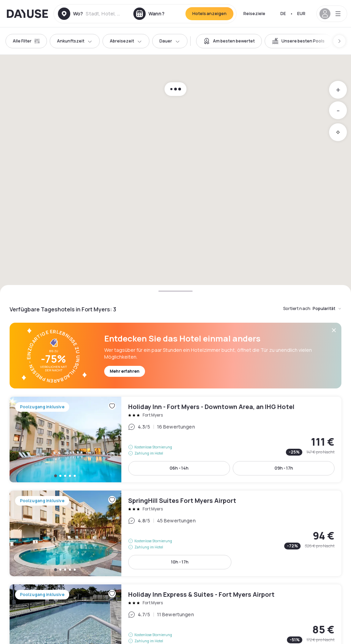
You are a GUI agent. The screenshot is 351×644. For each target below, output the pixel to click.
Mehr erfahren (125, 371)
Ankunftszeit (75, 41)
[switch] (229, 41)
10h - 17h (180, 562)
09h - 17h (284, 468)
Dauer (170, 41)
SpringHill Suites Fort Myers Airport (175, 533)
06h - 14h (179, 468)
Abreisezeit (126, 41)
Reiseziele (254, 14)
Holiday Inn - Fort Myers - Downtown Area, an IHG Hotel (175, 439)
